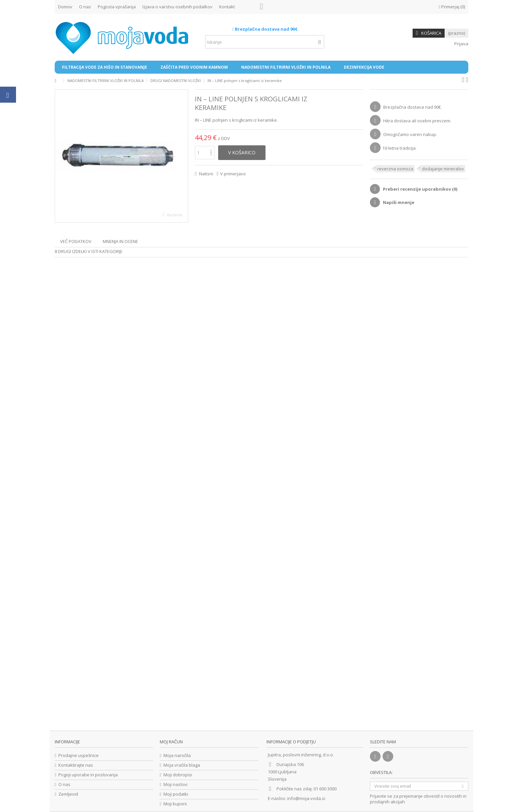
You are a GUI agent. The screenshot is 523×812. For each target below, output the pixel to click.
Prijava (461, 44)
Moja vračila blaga (182, 765)
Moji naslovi (175, 784)
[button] (105, 67)
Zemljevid (68, 794)
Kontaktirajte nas (76, 765)
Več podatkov (76, 241)
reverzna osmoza (395, 169)
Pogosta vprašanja (117, 7)
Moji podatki (176, 794)
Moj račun (171, 742)
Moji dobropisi (178, 775)
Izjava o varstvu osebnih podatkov (177, 7)
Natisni (206, 174)
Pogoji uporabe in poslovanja (88, 775)
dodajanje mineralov (443, 169)
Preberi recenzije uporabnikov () (420, 189)
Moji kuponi (175, 804)
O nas (85, 7)
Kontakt (227, 7)
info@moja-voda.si (306, 798)
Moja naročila (177, 755)
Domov (65, 7)
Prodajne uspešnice (79, 755)
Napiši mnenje (398, 202)
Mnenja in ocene (120, 241)
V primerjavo (233, 174)
